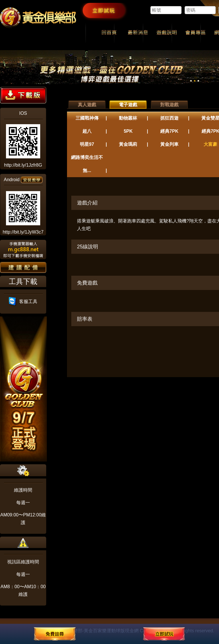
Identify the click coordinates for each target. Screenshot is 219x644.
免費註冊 (55, 634)
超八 (87, 131)
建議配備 (23, 267)
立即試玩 (104, 10)
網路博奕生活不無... (87, 164)
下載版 (23, 95)
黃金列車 (169, 144)
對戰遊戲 (169, 105)
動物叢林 (128, 118)
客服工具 (23, 301)
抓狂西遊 (169, 118)
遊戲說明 (167, 33)
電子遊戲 (128, 105)
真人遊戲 (87, 105)
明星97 (87, 144)
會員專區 (195, 33)
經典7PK (169, 131)
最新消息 (138, 33)
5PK (128, 131)
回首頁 (109, 33)
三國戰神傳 (87, 118)
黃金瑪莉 (128, 144)
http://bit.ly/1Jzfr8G (23, 165)
